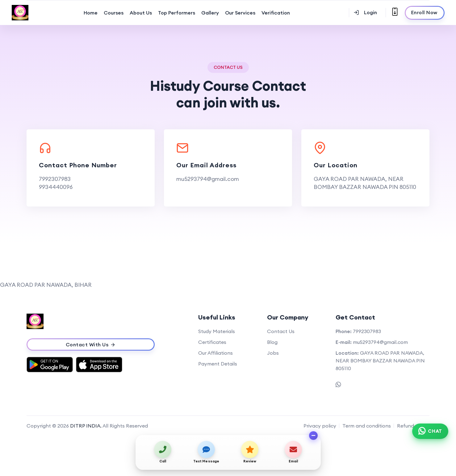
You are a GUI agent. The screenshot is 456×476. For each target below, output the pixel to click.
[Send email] (293, 452)
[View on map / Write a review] (250, 452)
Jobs (273, 353)
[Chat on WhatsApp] (430, 431)
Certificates (212, 342)
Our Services (240, 13)
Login (365, 12)
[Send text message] (206, 452)
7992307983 (55, 179)
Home (91, 13)
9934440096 (56, 187)
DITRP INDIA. (86, 426)
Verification (276, 13)
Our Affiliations (215, 353)
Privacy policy (320, 426)
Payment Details (218, 364)
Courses (114, 13)
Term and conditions (367, 426)
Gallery (210, 13)
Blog (272, 342)
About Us (141, 13)
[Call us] (163, 452)
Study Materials (217, 331)
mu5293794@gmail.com (208, 179)
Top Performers (177, 13)
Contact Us (281, 331)
